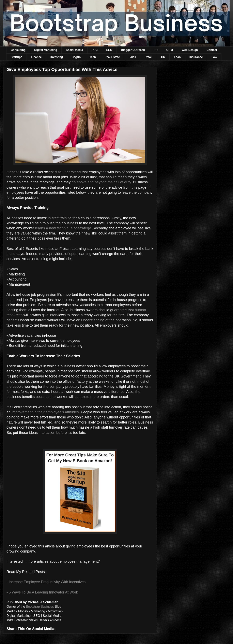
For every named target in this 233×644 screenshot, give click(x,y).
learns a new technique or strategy (63, 228)
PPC (95, 50)
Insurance (196, 57)
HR (163, 57)
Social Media (74, 50)
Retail (149, 57)
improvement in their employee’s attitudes (45, 412)
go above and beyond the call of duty (101, 182)
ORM (170, 50)
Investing (57, 57)
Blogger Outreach (133, 50)
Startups (17, 57)
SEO (109, 50)
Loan (177, 57)
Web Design (190, 50)
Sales (132, 57)
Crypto (76, 57)
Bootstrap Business (40, 607)
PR (156, 50)
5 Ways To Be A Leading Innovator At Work (43, 592)
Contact (212, 50)
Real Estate (112, 57)
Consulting (18, 50)
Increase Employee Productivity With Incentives (47, 582)
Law (214, 57)
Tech (93, 57)
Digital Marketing (46, 50)
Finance (36, 57)
